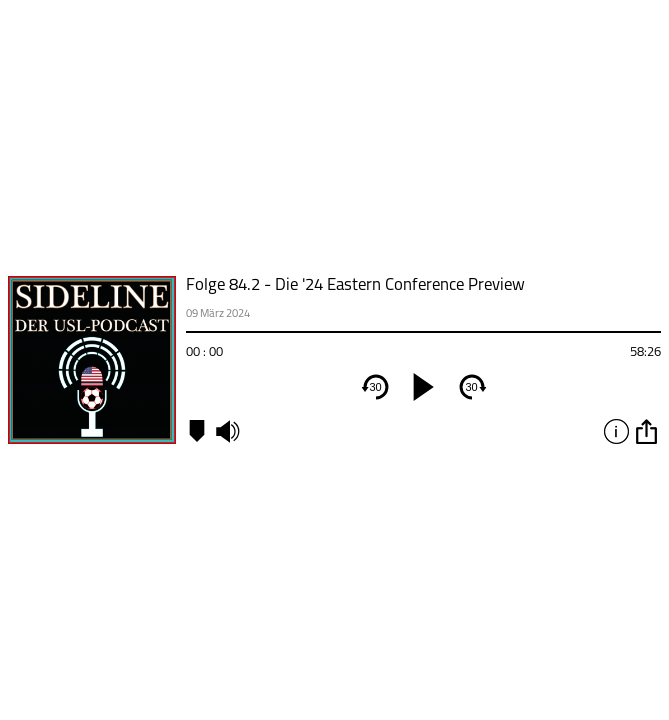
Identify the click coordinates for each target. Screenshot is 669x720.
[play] (424, 387)
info (616, 431)
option (646, 431)
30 (375, 387)
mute (227, 431)
